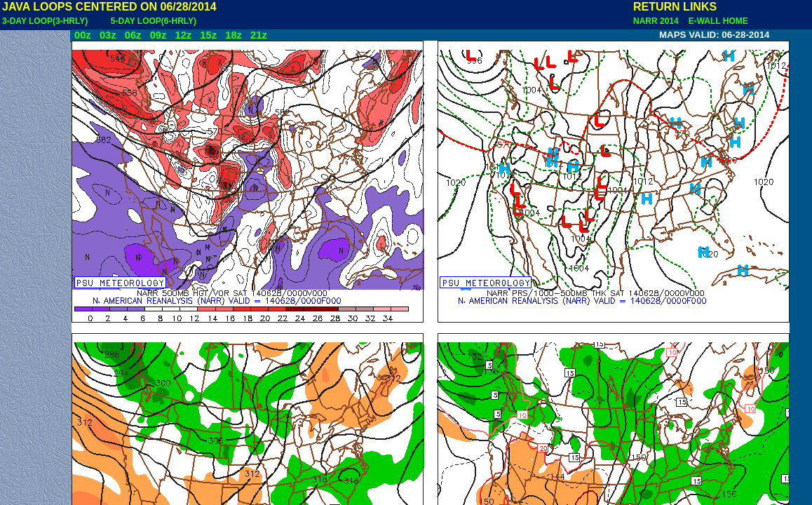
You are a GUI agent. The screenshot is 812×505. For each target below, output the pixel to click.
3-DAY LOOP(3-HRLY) (45, 21)
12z (183, 35)
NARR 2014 (657, 21)
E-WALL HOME (716, 21)
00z (83, 35)
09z (158, 35)
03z (108, 35)
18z (234, 35)
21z (259, 35)
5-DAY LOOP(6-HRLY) (154, 21)
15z (208, 35)
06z (133, 35)
